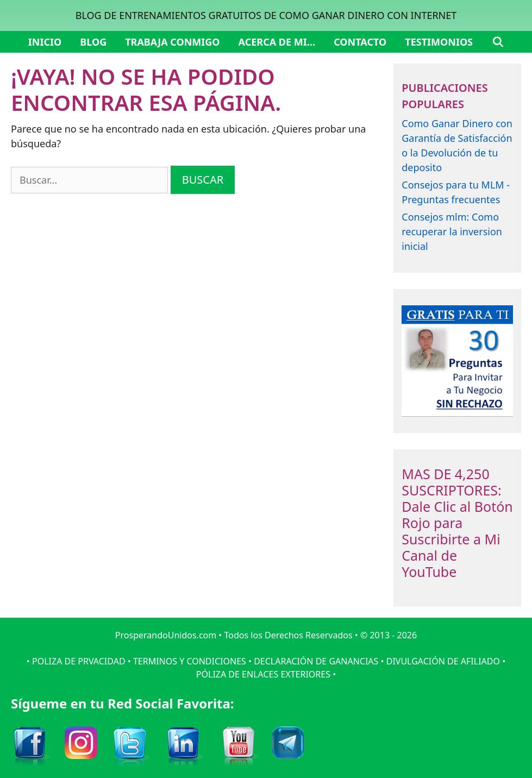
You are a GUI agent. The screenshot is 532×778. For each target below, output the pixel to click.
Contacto (360, 42)
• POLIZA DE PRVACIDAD (76, 661)
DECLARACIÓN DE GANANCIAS (316, 661)
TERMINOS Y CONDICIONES (190, 661)
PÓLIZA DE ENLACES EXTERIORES (263, 674)
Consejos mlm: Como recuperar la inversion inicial (452, 231)
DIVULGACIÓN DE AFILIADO (443, 661)
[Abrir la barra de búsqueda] (497, 42)
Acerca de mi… (277, 42)
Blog (93, 42)
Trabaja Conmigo (172, 42)
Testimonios (439, 42)
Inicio (45, 42)
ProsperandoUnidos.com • (170, 635)
